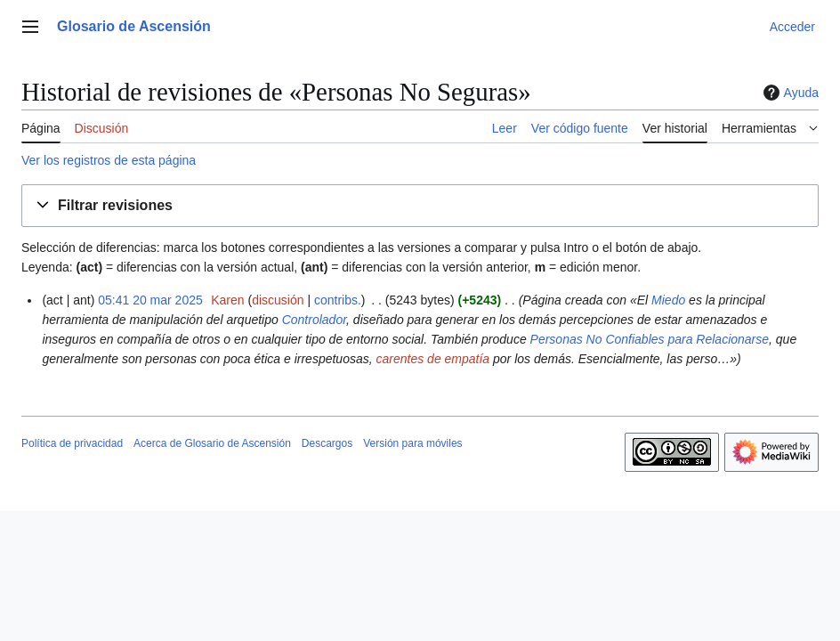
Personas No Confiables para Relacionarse (650, 339)
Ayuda (789, 93)
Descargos (327, 443)
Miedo (668, 300)
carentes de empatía (433, 359)
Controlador (314, 320)
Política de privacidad (72, 443)
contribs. (338, 300)
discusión (278, 300)
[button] (420, 206)
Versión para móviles (412, 443)
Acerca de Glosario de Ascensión (212, 443)
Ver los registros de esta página (109, 160)
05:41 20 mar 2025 (150, 300)
